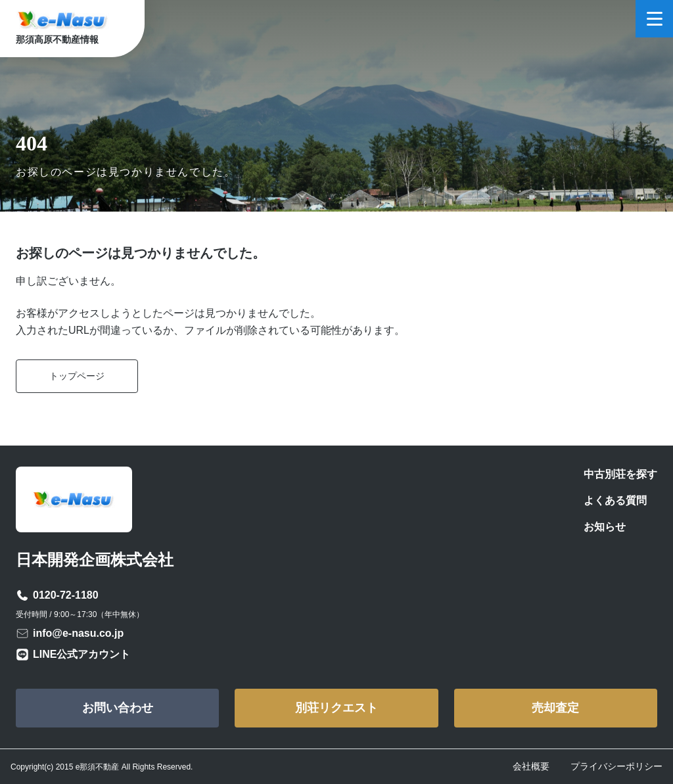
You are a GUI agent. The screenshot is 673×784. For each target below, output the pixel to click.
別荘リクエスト (336, 708)
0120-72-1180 (66, 595)
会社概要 (531, 766)
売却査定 (555, 708)
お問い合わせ (118, 708)
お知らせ (605, 527)
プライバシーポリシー (616, 766)
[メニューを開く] (654, 19)
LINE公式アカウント (81, 654)
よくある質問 (615, 500)
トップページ (77, 376)
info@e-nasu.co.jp (78, 633)
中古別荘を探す (620, 474)
